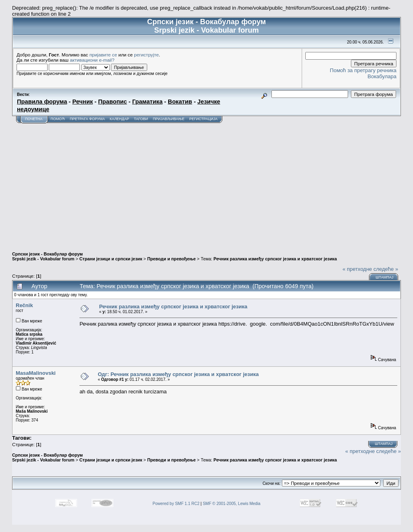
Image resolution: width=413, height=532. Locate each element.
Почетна (34, 119)
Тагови (141, 119)
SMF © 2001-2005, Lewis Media (232, 504)
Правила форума (42, 102)
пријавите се (103, 55)
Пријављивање (169, 119)
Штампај (384, 277)
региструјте (146, 55)
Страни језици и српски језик (111, 259)
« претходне (357, 269)
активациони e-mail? (92, 60)
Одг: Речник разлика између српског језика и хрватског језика (178, 374)
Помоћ (58, 119)
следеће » (386, 269)
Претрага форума (87, 119)
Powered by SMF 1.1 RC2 (176, 504)
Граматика (147, 102)
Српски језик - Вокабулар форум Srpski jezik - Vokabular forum (47, 256)
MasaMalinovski (36, 373)
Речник (82, 102)
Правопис (112, 102)
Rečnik (24, 305)
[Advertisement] (206, 184)
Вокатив (180, 102)
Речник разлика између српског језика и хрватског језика (275, 259)
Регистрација (203, 119)
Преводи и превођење (171, 259)
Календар (119, 119)
